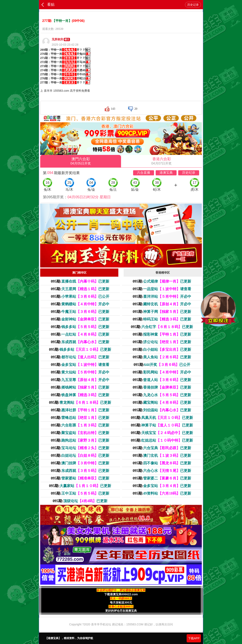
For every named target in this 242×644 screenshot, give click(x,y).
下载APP (194, 638)
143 (113, 109)
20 (136, 109)
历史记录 (193, 5)
